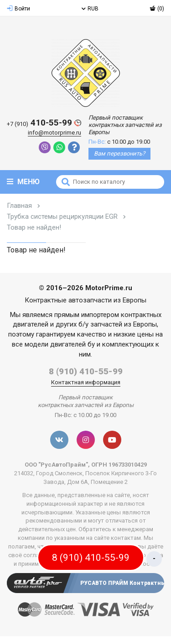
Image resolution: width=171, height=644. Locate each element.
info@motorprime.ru (54, 133)
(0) (157, 9)
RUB (90, 9)
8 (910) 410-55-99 (86, 371)
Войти (18, 9)
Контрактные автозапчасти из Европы (85, 300)
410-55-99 (44, 123)
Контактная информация (86, 382)
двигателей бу (73, 344)
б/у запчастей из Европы (118, 324)
